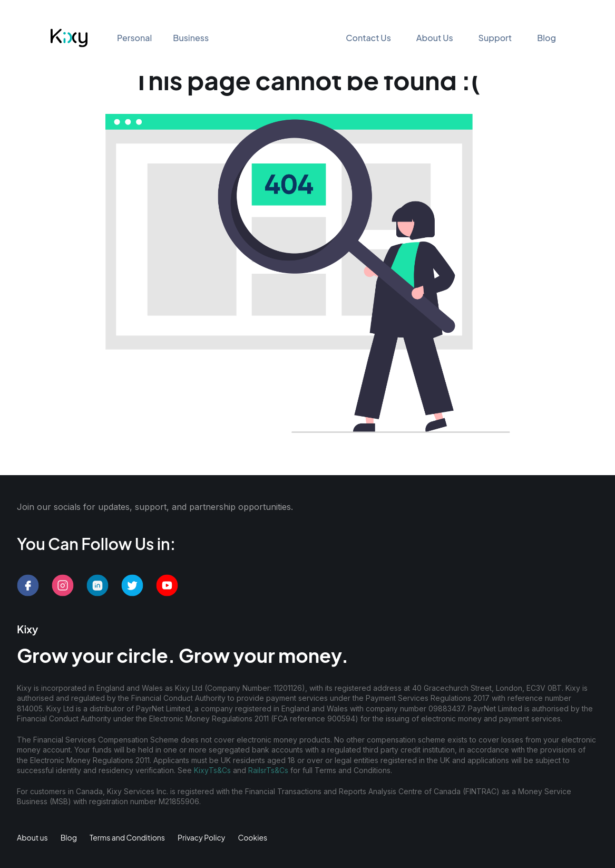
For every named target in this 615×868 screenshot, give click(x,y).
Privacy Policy (201, 837)
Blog (546, 38)
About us (32, 837)
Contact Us (368, 38)
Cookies (252, 837)
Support (495, 38)
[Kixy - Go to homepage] (69, 38)
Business (191, 38)
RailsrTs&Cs (268, 770)
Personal (134, 38)
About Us (435, 38)
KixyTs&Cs (212, 770)
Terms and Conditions (127, 837)
